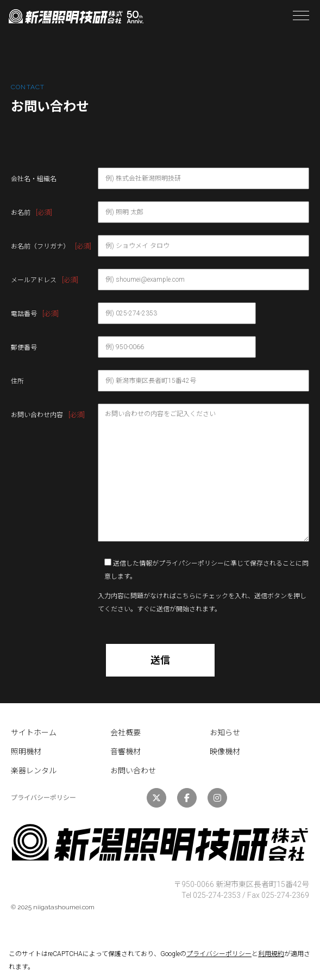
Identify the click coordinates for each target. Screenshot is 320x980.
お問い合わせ (133, 771)
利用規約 (271, 954)
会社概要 (126, 733)
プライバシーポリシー (219, 954)
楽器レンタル (34, 771)
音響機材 (126, 752)
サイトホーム (34, 733)
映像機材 (225, 752)
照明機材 (26, 752)
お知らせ (225, 733)
